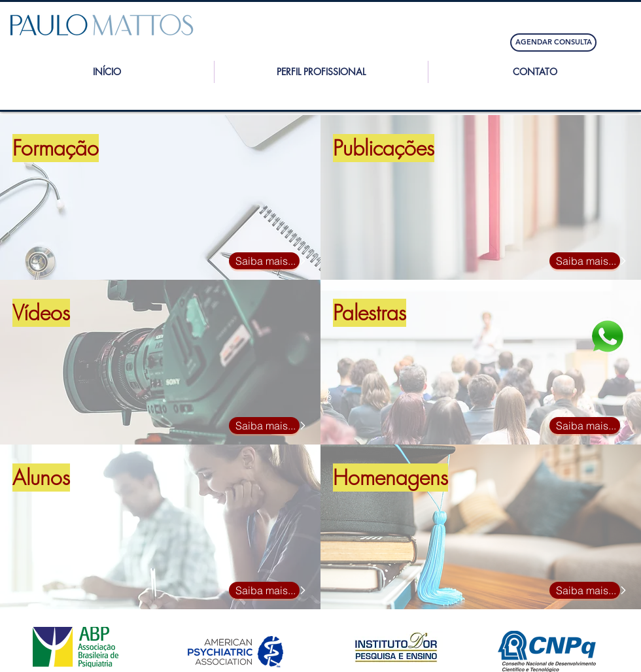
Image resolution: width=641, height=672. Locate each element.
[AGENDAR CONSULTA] (553, 42)
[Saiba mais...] (264, 261)
